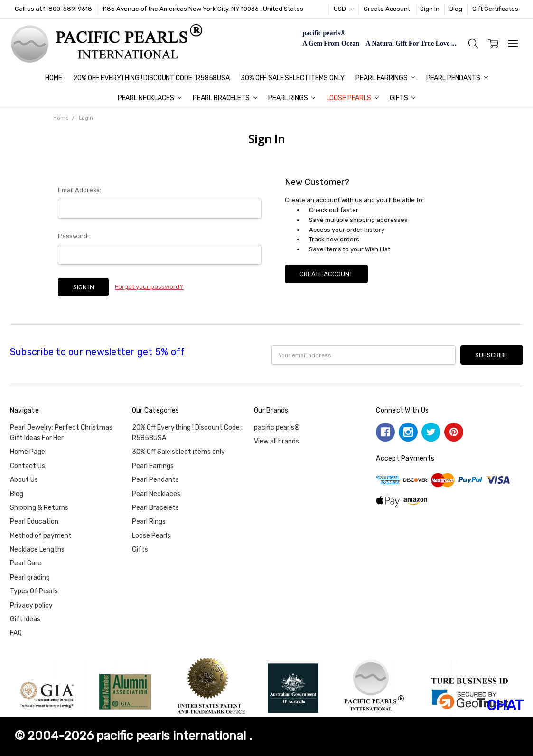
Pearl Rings (292, 98)
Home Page (28, 452)
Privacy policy (31, 605)
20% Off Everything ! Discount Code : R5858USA (151, 78)
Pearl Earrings (385, 78)
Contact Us (28, 466)
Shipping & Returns (39, 508)
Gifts (402, 98)
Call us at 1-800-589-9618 (53, 9)
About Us (24, 480)
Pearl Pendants (457, 78)
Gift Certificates (495, 9)
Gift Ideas (25, 619)
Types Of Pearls (34, 591)
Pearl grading (30, 577)
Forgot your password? (149, 287)
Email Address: (79, 190)
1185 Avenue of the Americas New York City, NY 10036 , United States (203, 9)
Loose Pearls (353, 98)
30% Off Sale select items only (293, 78)
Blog (456, 9)
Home (53, 78)
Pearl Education (34, 521)
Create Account (387, 9)
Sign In (430, 9)
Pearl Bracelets (225, 98)
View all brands (276, 441)
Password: (73, 236)
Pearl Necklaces (150, 98)
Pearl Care (26, 563)
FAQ (16, 633)
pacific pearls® (277, 428)
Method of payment (41, 536)
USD (344, 9)
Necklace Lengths (37, 549)
